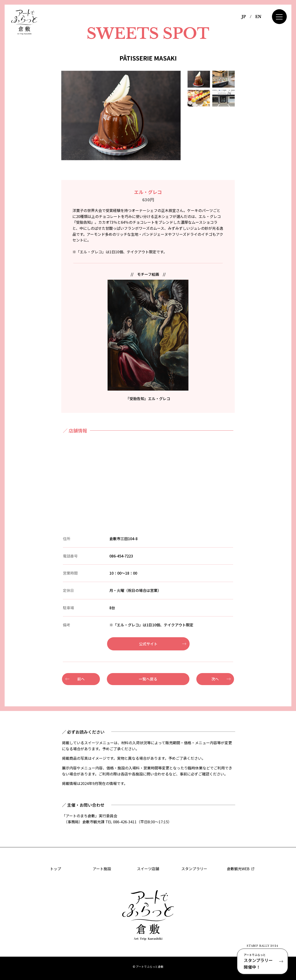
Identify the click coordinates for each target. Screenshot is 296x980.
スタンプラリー (194, 869)
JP (244, 17)
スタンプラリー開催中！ (262, 961)
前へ (81, 679)
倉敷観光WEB (240, 869)
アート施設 (102, 869)
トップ (55, 869)
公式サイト (148, 644)
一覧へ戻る (148, 679)
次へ (215, 679)
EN (258, 17)
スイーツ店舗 (148, 869)
